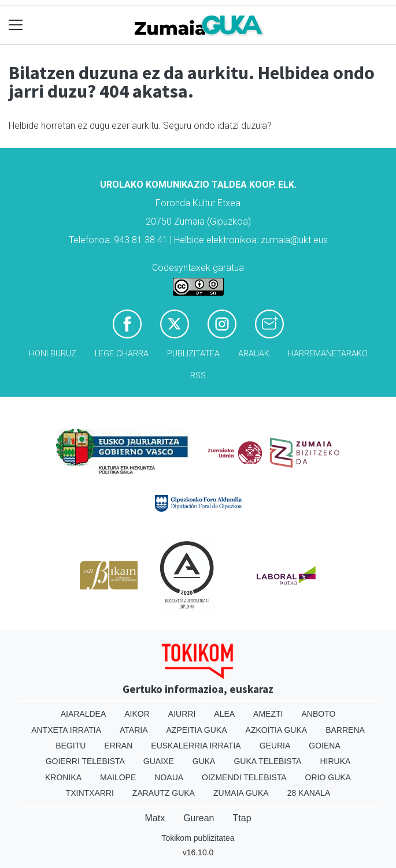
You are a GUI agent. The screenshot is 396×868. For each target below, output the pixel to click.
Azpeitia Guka (197, 730)
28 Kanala (309, 793)
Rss (198, 376)
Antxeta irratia (66, 730)
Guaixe (159, 761)
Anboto (318, 714)
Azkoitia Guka (277, 730)
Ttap (242, 818)
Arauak (254, 354)
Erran (118, 746)
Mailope (118, 777)
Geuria (275, 746)
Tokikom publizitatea (198, 838)
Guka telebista (267, 761)
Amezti (268, 714)
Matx (155, 818)
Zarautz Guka (164, 793)
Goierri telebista (85, 761)
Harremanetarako (328, 354)
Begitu (71, 746)
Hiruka (335, 761)
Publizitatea (193, 354)
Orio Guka (328, 777)
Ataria (134, 730)
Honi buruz (53, 354)
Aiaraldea (84, 714)
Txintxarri (90, 793)
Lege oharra (122, 354)
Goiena (324, 746)
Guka (204, 761)
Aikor (137, 714)
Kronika (63, 777)
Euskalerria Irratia (196, 746)
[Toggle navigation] (16, 25)
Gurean (199, 818)
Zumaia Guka (241, 793)
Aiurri (182, 714)
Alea (224, 714)
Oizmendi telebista (244, 777)
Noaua (169, 777)
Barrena (345, 730)
